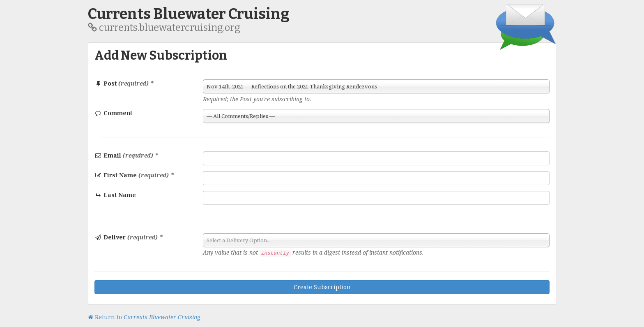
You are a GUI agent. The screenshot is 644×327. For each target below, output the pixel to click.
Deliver (129, 237)
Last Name (116, 195)
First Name (134, 175)
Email (126, 155)
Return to (144, 317)
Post (124, 83)
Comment (113, 113)
